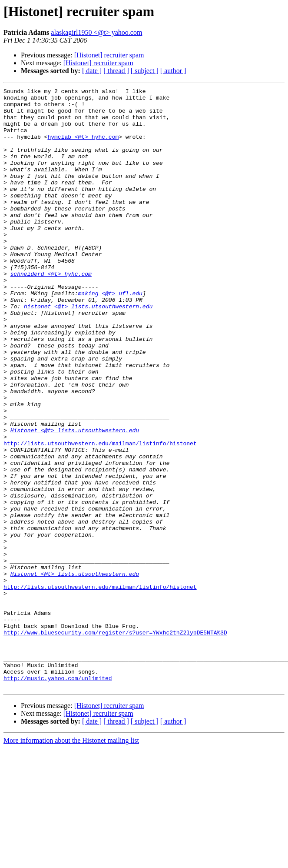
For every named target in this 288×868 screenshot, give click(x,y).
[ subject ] (145, 71)
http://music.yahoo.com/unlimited (58, 797)
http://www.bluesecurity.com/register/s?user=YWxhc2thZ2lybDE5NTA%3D (115, 742)
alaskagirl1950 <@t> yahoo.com (96, 32)
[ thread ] (116, 71)
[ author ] (173, 71)
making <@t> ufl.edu (110, 335)
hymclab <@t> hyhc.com (83, 147)
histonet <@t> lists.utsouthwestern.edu (88, 351)
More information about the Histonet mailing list (71, 860)
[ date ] (92, 71)
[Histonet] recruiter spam (109, 55)
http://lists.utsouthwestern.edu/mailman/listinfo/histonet (100, 515)
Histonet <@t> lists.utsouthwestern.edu (75, 499)
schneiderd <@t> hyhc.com (51, 311)
